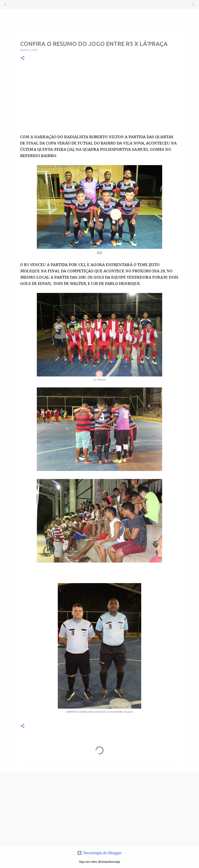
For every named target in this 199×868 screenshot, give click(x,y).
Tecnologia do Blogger (99, 853)
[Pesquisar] (16, 5)
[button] (23, 58)
